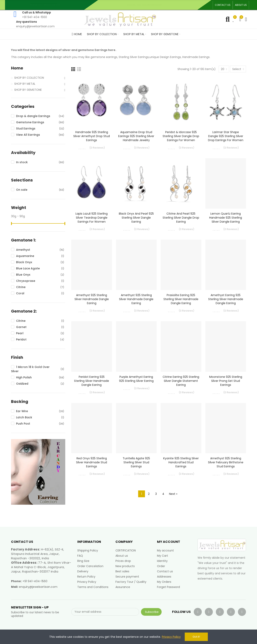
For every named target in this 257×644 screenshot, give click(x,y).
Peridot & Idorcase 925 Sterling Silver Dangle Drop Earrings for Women (181, 136)
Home (17, 68)
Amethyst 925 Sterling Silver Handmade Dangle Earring (92, 299)
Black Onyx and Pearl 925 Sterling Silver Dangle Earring (136, 218)
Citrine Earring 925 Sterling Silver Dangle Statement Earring (181, 381)
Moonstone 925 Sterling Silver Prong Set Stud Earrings (226, 381)
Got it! (196, 637)
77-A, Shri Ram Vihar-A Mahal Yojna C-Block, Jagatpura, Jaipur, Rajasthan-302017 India (41, 567)
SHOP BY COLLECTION (29, 78)
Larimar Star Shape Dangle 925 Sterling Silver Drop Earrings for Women (226, 136)
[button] (223, 5)
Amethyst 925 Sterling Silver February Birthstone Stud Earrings (226, 462)
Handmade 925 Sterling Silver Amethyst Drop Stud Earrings (92, 136)
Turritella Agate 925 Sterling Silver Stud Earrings (136, 462)
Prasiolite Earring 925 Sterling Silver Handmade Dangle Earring (181, 299)
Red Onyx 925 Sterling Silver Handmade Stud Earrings (92, 462)
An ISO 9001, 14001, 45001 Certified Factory (146, 5)
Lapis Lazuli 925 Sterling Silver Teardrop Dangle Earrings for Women (92, 218)
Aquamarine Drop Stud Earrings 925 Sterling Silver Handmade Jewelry (136, 136)
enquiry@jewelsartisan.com (38, 587)
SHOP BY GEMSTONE (28, 90)
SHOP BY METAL (25, 84)
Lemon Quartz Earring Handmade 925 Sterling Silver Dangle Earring (226, 218)
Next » (173, 494)
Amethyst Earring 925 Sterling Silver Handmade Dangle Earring (226, 299)
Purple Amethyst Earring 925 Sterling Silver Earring (136, 379)
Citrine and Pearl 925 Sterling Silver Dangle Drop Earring (181, 218)
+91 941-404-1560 (35, 581)
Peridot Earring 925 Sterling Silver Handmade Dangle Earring (92, 381)
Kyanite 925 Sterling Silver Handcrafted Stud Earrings (181, 462)
